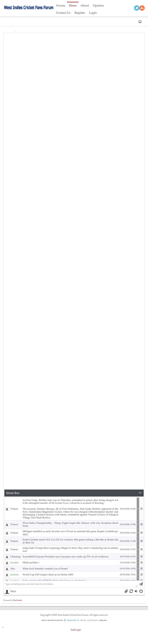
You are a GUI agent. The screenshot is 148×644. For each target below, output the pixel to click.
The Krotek (17, 600)
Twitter (137, 8)
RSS (142, 8)
